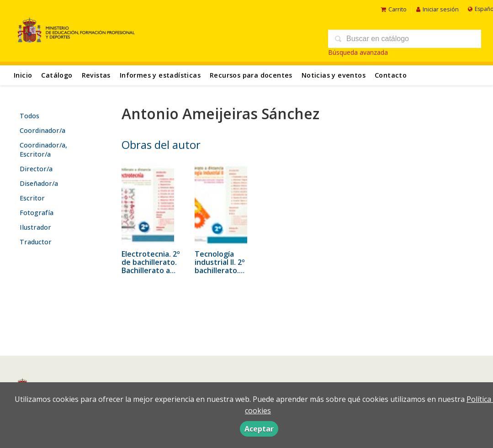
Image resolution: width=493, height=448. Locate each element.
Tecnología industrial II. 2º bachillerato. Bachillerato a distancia (220, 270)
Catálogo (57, 75)
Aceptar (259, 429)
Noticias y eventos (334, 75)
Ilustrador (35, 227)
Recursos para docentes (251, 75)
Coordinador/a (42, 130)
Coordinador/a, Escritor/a (43, 150)
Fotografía (37, 213)
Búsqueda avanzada (358, 52)
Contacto (391, 75)
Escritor (32, 198)
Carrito (394, 9)
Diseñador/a (39, 183)
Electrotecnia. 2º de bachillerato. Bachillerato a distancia (151, 266)
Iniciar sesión (437, 9)
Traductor (36, 242)
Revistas (96, 75)
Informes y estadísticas (160, 75)
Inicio (23, 75)
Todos (29, 116)
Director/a (36, 169)
